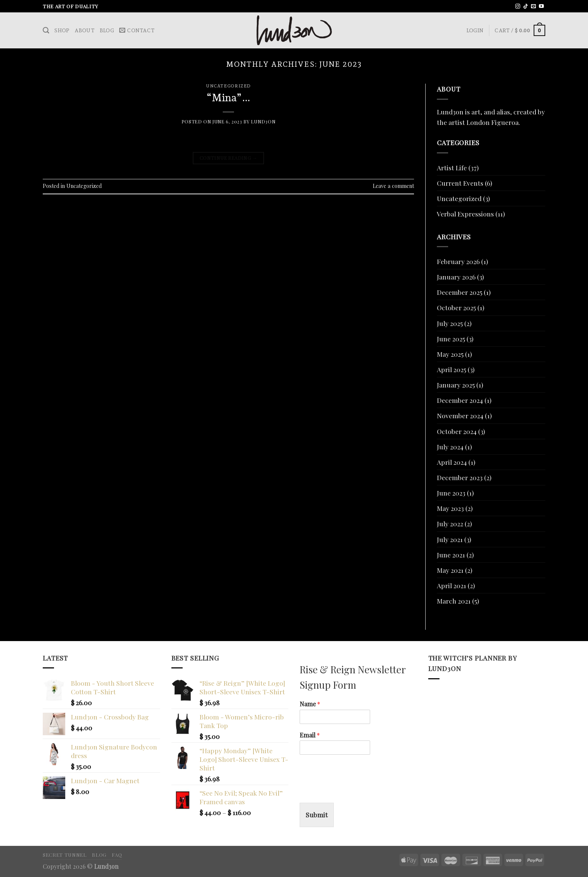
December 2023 (460, 477)
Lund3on (263, 122)
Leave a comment (393, 186)
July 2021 (450, 539)
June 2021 (451, 555)
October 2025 (456, 307)
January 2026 (456, 277)
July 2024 (450, 447)
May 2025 (450, 354)
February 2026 (458, 261)
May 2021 (450, 570)
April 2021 (451, 585)
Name (310, 704)
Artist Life (452, 167)
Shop (62, 30)
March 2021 (454, 601)
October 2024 (457, 431)
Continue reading (228, 158)
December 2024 (460, 400)
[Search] (46, 30)
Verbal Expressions (465, 214)
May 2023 (450, 508)
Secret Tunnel (65, 854)
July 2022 (450, 523)
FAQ (117, 854)
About (84, 30)
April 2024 (452, 462)
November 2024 (460, 415)
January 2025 (456, 385)
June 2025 (451, 339)
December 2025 (460, 292)
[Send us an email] (533, 7)
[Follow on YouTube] (541, 7)
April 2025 (451, 369)
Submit (317, 815)
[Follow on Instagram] (518, 7)
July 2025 (450, 323)
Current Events (460, 183)
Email (310, 735)
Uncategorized (228, 86)
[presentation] (357, 790)
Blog (107, 30)
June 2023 (451, 493)
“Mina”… (228, 98)
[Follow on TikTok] (526, 7)
